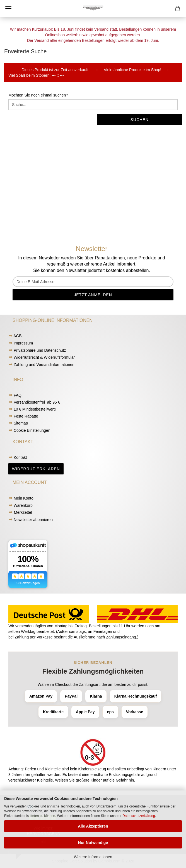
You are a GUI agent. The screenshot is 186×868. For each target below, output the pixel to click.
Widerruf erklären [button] (36, 469)
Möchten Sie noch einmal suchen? (38, 95)
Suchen (140, 120)
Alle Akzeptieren (93, 826)
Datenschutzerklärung (139, 816)
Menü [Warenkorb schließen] (8, 8)
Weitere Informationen (93, 857)
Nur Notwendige (93, 843)
